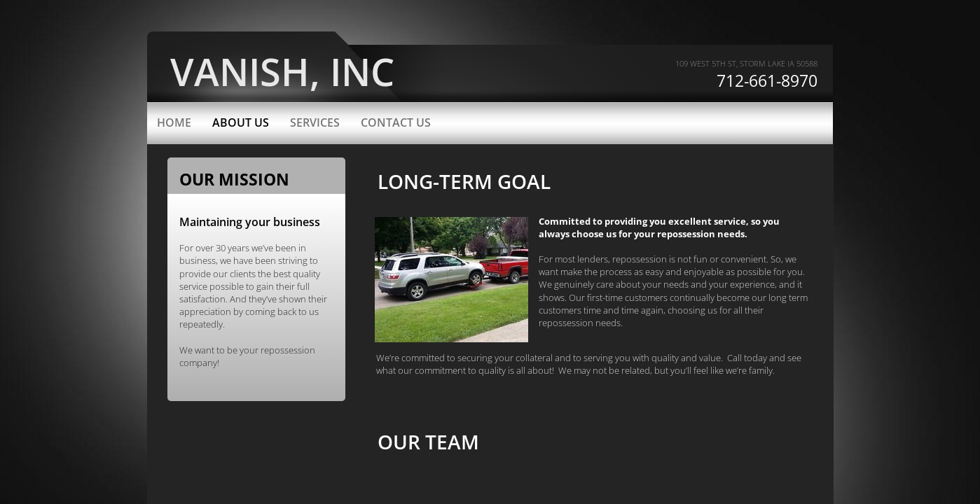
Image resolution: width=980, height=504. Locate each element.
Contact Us (396, 122)
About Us (241, 122)
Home (174, 122)
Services (315, 122)
